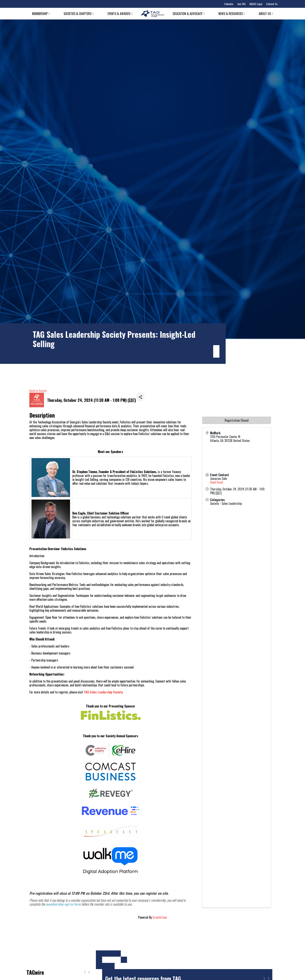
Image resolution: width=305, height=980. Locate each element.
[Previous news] (85, 972)
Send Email (217, 482)
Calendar (229, 4)
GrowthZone (160, 917)
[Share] (140, 397)
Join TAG (241, 4)
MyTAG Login (256, 4)
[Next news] (89, 972)
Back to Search (38, 391)
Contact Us (272, 4)
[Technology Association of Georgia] (152, 14)
